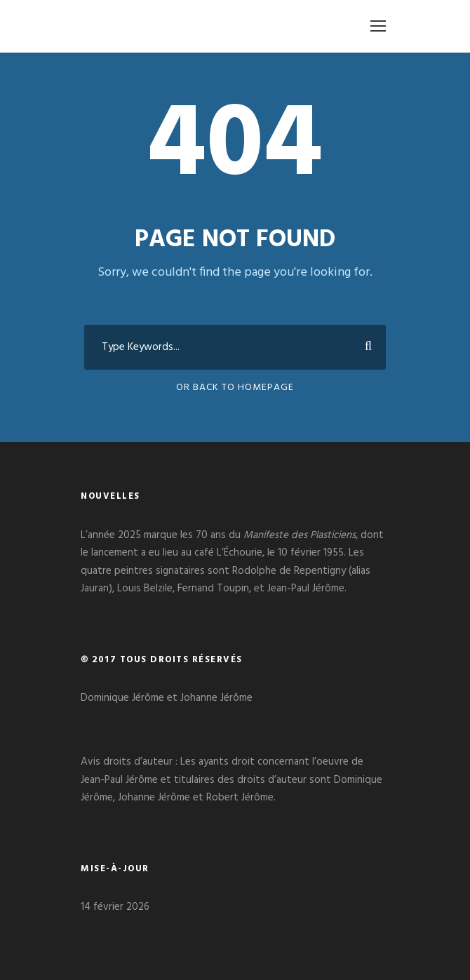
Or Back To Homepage (235, 388)
